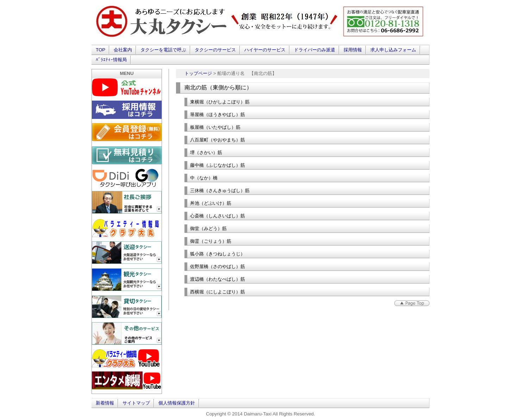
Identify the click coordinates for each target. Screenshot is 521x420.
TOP (101, 50)
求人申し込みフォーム (393, 50)
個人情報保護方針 (177, 403)
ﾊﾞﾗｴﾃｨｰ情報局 (111, 60)
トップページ (198, 73)
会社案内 (123, 50)
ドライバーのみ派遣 (315, 50)
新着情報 (105, 403)
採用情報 (353, 50)
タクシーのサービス (215, 50)
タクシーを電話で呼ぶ (163, 50)
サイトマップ (136, 403)
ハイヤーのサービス (265, 50)
